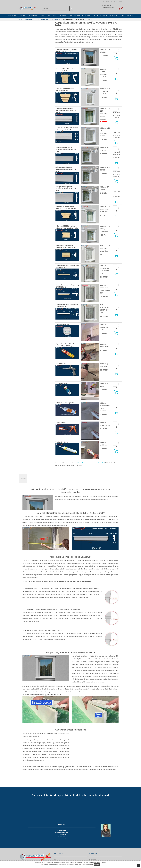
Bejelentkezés (107, 2)
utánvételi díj (101, 463)
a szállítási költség (80, 463)
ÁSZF (56, 860)
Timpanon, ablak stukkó (42, 19)
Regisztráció (118, 2)
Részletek (23, 479)
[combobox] (57, 8)
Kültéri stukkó (93, 860)
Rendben (97, 865)
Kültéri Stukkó (29, 19)
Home (21, 19)
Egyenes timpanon (55, 19)
